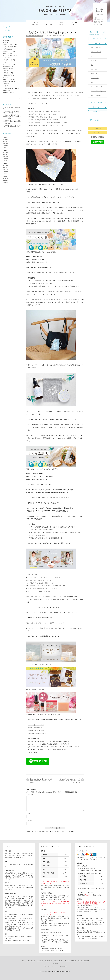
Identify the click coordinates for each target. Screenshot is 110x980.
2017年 (6, 157)
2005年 (6, 183)
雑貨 (92, 65)
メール (30, 820)
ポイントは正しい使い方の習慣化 (40, 591)
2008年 (6, 176)
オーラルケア (95, 74)
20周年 (6, 40)
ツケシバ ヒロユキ (49, 36)
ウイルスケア (95, 78)
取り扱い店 (49, 961)
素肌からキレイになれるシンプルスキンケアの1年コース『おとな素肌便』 (55, 299)
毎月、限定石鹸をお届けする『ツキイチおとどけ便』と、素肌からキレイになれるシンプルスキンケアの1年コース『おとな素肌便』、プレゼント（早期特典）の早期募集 (55, 95)
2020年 (6, 150)
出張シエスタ (8, 69)
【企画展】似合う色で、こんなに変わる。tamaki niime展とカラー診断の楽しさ (13, 122)
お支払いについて (71, 961)
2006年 (6, 181)
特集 (5, 86)
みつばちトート (8, 60)
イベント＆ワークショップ (98, 91)
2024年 (6, 141)
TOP (23, 961)
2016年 (6, 159)
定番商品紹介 (8, 75)
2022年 (6, 146)
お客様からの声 (8, 51)
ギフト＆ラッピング (97, 87)
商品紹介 (6, 73)
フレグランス (95, 61)
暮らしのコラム (8, 79)
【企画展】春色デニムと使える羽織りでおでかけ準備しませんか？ (12, 127)
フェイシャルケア (96, 48)
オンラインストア (9, 47)
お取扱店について (9, 49)
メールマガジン (98, 129)
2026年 (6, 137)
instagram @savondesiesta (36, 725)
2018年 (6, 154)
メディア (6, 62)
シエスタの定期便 (96, 95)
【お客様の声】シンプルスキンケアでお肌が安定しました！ (46, 125)
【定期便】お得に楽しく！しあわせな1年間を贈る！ (44, 111)
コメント (31, 794)
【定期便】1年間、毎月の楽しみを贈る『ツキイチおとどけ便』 (47, 117)
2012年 (6, 168)
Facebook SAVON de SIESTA (37, 733)
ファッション (95, 69)
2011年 (6, 170)
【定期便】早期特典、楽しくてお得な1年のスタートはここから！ (48, 123)
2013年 (6, 165)
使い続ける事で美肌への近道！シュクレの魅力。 (45, 589)
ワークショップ (8, 64)
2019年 (6, 152)
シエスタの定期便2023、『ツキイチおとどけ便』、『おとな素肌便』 (48, 597)
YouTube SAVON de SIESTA (37, 730)
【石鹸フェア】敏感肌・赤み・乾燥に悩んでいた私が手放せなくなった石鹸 (12, 117)
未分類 (6, 84)
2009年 (6, 174)
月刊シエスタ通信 (9, 82)
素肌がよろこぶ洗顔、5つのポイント (41, 580)
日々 (5, 77)
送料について (59, 961)
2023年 (6, 144)
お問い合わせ (64, 966)
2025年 (6, 139)
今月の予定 (7, 66)
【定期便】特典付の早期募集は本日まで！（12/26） (53, 33)
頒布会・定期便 (38, 36)
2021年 (6, 148)
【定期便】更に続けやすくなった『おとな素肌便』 (44, 120)
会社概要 (40, 961)
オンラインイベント (9, 45)
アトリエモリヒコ (56, 747)
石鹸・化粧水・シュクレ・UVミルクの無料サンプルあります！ (46, 623)
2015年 (6, 161)
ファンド (6, 58)
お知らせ (30, 36)
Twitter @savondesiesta (35, 728)
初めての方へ (97, 38)
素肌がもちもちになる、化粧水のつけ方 (42, 583)
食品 (92, 82)
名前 (29, 814)
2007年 (6, 178)
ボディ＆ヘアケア (96, 52)
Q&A (5, 43)
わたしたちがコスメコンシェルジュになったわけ (45, 577)
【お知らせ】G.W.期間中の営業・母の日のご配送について (12, 112)
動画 (5, 71)
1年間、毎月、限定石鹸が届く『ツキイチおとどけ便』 (47, 141)
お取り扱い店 (98, 132)
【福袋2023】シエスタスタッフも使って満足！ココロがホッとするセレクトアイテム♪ (69, 781)
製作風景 (6, 90)
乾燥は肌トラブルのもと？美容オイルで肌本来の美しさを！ (48, 586)
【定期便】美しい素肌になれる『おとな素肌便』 (43, 114)
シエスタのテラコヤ (9, 56)
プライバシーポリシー (50, 966)
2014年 (6, 163)
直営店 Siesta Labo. (9, 88)
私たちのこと (31, 961)
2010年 (6, 172)
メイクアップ (95, 56)
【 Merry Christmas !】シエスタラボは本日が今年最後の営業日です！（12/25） (41, 781)
